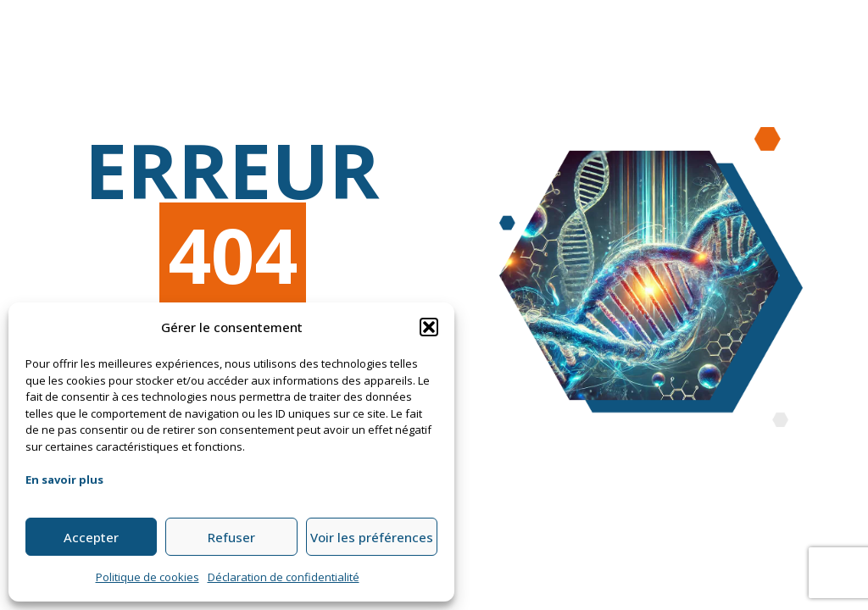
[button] (429, 327)
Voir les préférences (372, 537)
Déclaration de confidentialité (284, 577)
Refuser (231, 537)
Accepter (91, 537)
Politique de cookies (147, 577)
